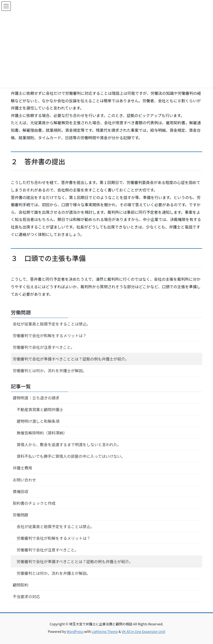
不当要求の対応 (26, 596)
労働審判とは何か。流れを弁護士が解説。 (50, 371)
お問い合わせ (24, 480)
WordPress (75, 631)
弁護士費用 (22, 468)
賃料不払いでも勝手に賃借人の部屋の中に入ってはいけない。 (71, 456)
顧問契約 (21, 585)
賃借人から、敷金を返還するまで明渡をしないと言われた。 (69, 444)
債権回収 (21, 491)
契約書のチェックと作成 (34, 503)
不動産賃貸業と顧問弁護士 (40, 409)
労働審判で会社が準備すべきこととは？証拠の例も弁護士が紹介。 (71, 359)
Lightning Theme (105, 631)
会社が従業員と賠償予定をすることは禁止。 (52, 324)
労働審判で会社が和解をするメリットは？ (50, 335)
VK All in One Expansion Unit (144, 631)
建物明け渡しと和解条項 (38, 421)
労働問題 (21, 312)
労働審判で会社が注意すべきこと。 (44, 347)
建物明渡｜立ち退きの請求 (36, 398)
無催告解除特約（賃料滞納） (42, 433)
